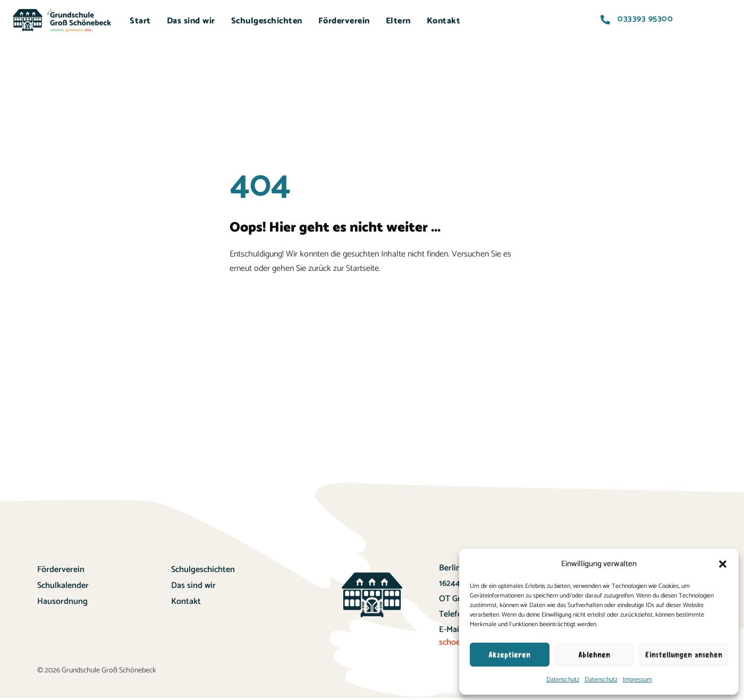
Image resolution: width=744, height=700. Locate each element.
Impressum (637, 680)
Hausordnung (62, 601)
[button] (723, 564)
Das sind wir (191, 21)
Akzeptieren (509, 655)
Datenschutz (563, 680)
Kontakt (444, 21)
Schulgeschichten (267, 21)
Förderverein (344, 21)
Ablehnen (594, 655)
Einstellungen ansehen (684, 655)
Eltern (398, 21)
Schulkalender (63, 586)
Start (140, 21)
